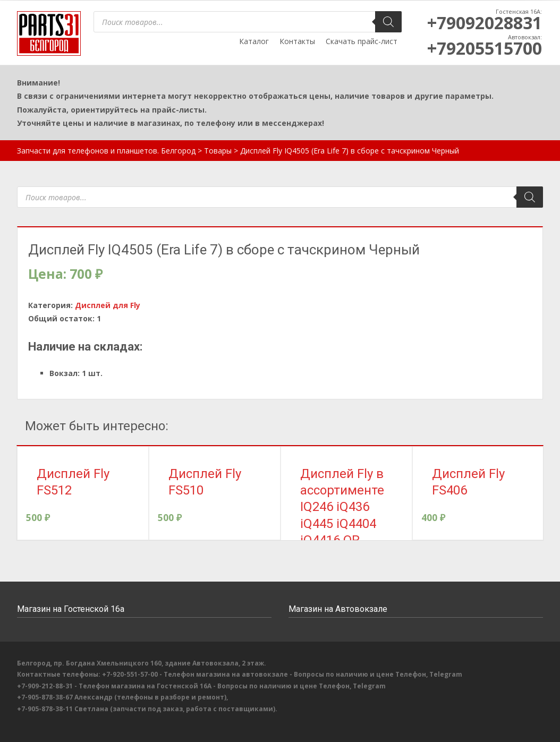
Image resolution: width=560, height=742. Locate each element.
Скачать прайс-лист (362, 41)
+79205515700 (485, 48)
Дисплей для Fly (108, 305)
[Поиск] (388, 22)
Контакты (297, 41)
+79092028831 (485, 23)
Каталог (254, 41)
